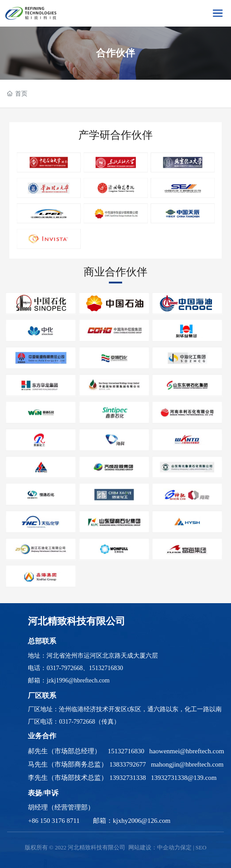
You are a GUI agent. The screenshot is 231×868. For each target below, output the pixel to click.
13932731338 (128, 778)
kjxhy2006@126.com (142, 821)
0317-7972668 (65, 668)
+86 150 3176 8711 (54, 821)
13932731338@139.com (184, 778)
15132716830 (106, 668)
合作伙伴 (115, 53)
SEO (201, 847)
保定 (186, 847)
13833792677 (128, 764)
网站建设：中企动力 (154, 847)
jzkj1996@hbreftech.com (78, 680)
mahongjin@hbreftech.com (187, 764)
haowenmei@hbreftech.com (187, 751)
